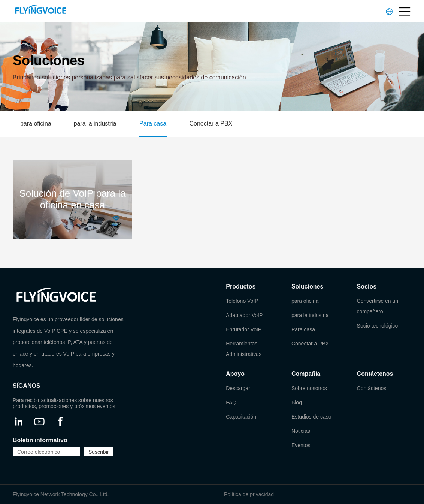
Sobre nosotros (309, 388)
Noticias (301, 431)
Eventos (301, 445)
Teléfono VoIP (242, 301)
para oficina (36, 123)
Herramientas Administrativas (244, 349)
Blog (297, 402)
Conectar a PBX (211, 123)
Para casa (153, 123)
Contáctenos (372, 388)
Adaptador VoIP (244, 315)
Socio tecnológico (378, 326)
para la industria (95, 123)
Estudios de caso (311, 417)
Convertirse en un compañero (378, 306)
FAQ (231, 402)
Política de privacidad (249, 494)
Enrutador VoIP (244, 329)
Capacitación (241, 417)
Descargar (238, 388)
